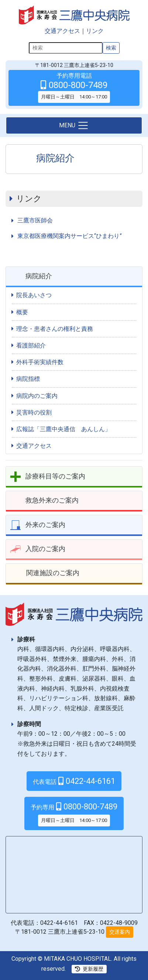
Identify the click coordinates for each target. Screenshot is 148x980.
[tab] (74, 277)
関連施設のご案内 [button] (53, 573)
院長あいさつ (34, 295)
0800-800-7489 (74, 814)
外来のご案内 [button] (45, 525)
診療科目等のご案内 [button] (55, 476)
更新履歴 (89, 969)
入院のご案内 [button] (45, 549)
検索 (111, 48)
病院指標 (28, 379)
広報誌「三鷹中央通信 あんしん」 (63, 429)
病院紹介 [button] (39, 276)
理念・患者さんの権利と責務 (55, 329)
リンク (95, 31)
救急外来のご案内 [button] (52, 500)
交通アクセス (62, 31)
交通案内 (120, 932)
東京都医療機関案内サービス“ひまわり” (70, 236)
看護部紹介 (31, 345)
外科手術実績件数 (40, 362)
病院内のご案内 (37, 396)
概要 (22, 312)
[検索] (66, 48)
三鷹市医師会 (35, 220)
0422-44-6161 (74, 781)
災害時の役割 (34, 412)
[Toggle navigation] (74, 125)
